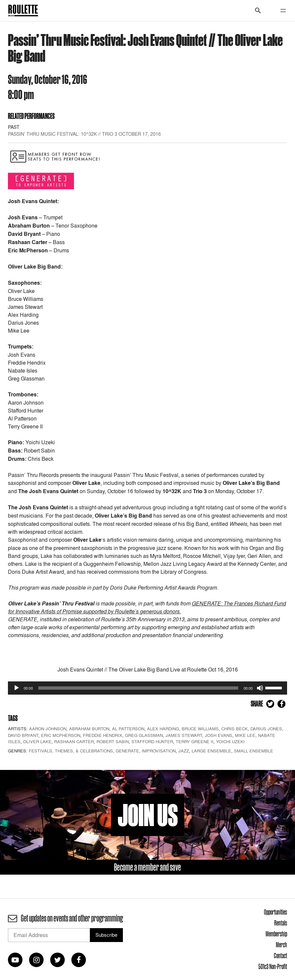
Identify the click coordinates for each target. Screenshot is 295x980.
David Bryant (23, 735)
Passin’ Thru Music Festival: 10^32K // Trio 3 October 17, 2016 (84, 134)
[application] (147, 688)
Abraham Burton (89, 729)
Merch (281, 945)
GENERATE (127, 751)
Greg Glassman (144, 735)
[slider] (138, 688)
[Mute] (260, 688)
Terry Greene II (195, 742)
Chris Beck (235, 729)
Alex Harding (163, 729)
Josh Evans (219, 735)
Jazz (184, 751)
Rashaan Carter (74, 742)
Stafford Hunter (152, 742)
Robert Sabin (113, 742)
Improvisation (159, 751)
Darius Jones (266, 729)
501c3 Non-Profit (273, 966)
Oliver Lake (37, 742)
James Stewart (184, 735)
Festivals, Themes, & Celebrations (71, 751)
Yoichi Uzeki (230, 742)
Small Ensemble (254, 751)
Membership (276, 934)
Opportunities (276, 912)
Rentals (281, 923)
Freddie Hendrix (103, 735)
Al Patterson (128, 729)
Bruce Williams (200, 729)
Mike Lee (245, 735)
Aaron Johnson (48, 729)
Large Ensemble (211, 751)
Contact (280, 956)
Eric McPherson (61, 735)
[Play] (17, 688)
